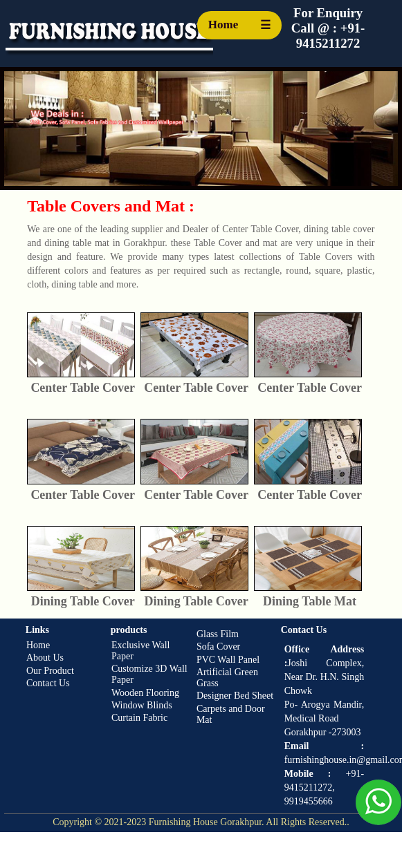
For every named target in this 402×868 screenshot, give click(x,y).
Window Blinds (142, 705)
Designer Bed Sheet (235, 696)
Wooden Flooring (145, 693)
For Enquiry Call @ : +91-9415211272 (328, 28)
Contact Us (48, 683)
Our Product (50, 671)
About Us (45, 658)
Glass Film (218, 634)
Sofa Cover (218, 647)
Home (223, 25)
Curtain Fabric (139, 718)
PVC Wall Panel (228, 660)
